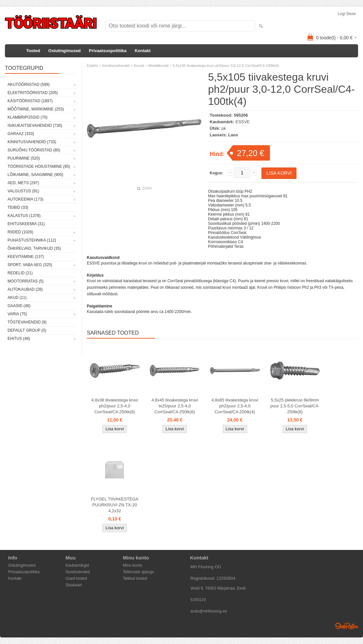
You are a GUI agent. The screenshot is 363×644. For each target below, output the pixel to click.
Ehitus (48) (19, 339)
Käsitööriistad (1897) (30, 101)
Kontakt (143, 51)
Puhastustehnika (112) (32, 240)
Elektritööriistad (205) (33, 93)
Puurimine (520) (24, 158)
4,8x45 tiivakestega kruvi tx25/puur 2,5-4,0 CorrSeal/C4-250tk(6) (175, 406)
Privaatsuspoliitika (108, 51)
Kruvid (139, 66)
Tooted (33, 51)
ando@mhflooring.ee (209, 611)
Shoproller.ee (347, 626)
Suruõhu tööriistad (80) (34, 150)
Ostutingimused (64, 51)
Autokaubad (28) (25, 289)
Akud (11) (17, 298)
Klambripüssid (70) (28, 117)
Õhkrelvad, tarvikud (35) (34, 248)
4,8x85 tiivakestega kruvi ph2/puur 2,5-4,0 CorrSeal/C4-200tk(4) (235, 406)
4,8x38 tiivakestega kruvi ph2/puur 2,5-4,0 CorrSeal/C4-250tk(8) (115, 406)
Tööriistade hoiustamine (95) (39, 166)
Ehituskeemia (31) (26, 224)
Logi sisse (347, 14)
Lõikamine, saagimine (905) (35, 175)
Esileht (92, 66)
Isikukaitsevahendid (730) (35, 126)
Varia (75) (17, 314)
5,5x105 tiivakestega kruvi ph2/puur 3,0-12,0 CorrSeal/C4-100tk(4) (226, 66)
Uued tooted (76, 578)
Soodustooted (78, 572)
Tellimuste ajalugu (138, 572)
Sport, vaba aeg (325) (30, 265)
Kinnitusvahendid (116, 66)
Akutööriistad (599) (29, 85)
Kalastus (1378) (24, 216)
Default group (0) (27, 330)
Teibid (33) (18, 207)
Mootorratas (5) (26, 281)
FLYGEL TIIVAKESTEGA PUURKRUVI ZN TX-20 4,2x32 (115, 505)
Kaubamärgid (77, 565)
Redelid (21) (20, 273)
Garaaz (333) (21, 134)
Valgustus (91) (23, 191)
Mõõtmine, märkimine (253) (36, 109)
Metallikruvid (158, 66)
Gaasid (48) (19, 306)
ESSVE (243, 122)
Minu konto (133, 565)
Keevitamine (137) (26, 257)
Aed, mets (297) (23, 183)
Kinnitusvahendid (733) (32, 142)
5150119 (198, 600)
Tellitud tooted (135, 578)
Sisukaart (74, 585)
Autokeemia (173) (25, 199)
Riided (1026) (20, 232)
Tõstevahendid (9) (27, 322)
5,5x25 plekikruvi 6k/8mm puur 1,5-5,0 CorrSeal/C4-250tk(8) (295, 406)
